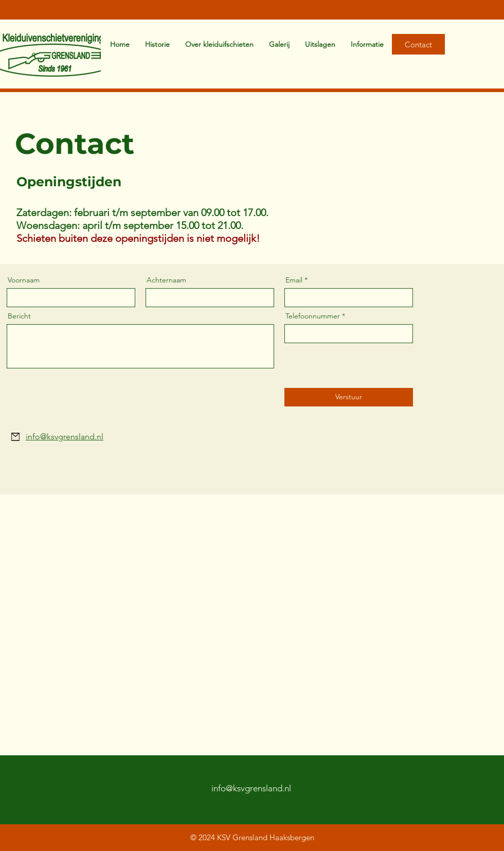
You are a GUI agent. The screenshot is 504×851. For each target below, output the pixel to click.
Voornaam (24, 280)
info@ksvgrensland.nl (251, 788)
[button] (367, 44)
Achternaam (166, 280)
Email (294, 280)
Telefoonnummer (313, 316)
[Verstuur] (349, 397)
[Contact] (418, 44)
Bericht (19, 316)
